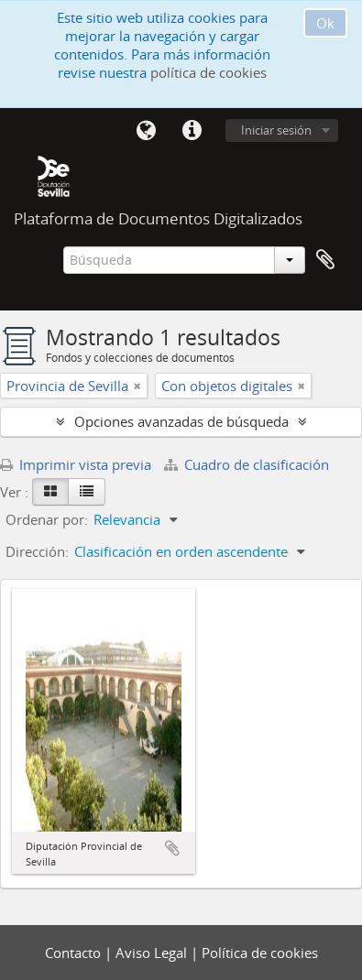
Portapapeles (325, 260)
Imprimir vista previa (76, 464)
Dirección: (37, 551)
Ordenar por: (47, 519)
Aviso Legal (153, 953)
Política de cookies (260, 953)
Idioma (146, 131)
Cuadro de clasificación (247, 464)
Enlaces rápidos (192, 131)
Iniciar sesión (276, 130)
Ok (325, 23)
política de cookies (208, 72)
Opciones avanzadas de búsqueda (181, 421)
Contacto (75, 953)
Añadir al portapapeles (172, 848)
